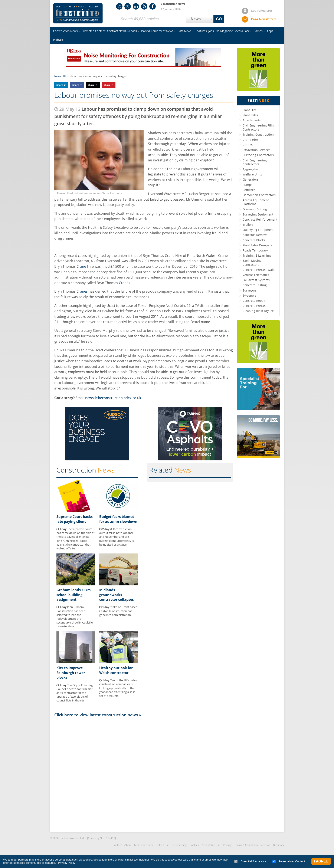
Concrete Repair (254, 301)
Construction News (65, 31)
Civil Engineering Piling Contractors (259, 127)
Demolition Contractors (259, 195)
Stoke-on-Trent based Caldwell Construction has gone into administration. (118, 611)
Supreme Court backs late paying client (75, 519)
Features (201, 31)
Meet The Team (144, 845)
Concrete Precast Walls (259, 270)
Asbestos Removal (256, 235)
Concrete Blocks (254, 240)
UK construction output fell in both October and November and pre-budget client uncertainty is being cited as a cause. (117, 537)
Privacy (227, 845)
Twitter (128, 6)
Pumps (248, 185)
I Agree (321, 861)
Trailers (248, 225)
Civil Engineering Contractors (255, 162)
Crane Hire (250, 140)
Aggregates (251, 169)
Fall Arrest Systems (256, 280)
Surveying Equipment (258, 214)
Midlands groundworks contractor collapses (117, 595)
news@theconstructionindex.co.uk (113, 398)
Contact (117, 845)
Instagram (119, 6)
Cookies (194, 845)
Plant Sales (250, 115)
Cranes (125, 283)
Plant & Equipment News (157, 31)
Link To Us (162, 845)
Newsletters (264, 19)
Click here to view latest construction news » (98, 715)
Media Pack (242, 31)
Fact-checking (179, 845)
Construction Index (78, 13)
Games (258, 31)
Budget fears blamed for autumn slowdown (118, 519)
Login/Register (262, 11)
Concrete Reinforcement (260, 219)
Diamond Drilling (255, 209)
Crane (81, 266)
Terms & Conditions (246, 845)
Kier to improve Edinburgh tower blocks (71, 673)
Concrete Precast (255, 306)
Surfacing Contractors (258, 155)
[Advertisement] (144, 774)
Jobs (211, 31)
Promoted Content (93, 31)
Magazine (227, 31)
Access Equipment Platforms (256, 202)
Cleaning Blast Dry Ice (258, 311)
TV (217, 31)
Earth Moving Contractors (252, 262)
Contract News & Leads (122, 31)
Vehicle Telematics (256, 275)
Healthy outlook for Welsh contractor (116, 670)
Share (60, 85)
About (128, 845)
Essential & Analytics (250, 861)
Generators (251, 179)
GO (219, 19)
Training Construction (258, 134)
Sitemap (265, 845)
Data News (184, 31)
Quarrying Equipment (258, 230)
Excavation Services (256, 150)
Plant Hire (250, 110)
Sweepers (250, 295)
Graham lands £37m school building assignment (74, 595)
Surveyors (250, 290)
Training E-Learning (257, 255)
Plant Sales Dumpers (257, 245)
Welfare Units (252, 174)
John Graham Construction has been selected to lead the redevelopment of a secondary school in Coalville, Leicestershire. (75, 617)
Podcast (58, 40)
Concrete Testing (255, 285)
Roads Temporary (255, 250)
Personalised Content (289, 861)
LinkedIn (136, 6)
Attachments (252, 120)
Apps (270, 31)
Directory (279, 845)
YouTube (144, 6)
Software (249, 190)
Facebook (153, 6)
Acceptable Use (211, 845)
